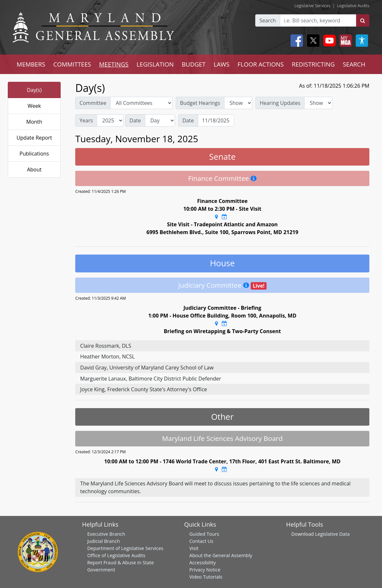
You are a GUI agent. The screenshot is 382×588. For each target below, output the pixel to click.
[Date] (216, 120)
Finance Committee (219, 178)
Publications (34, 154)
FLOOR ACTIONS (261, 64)
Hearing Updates (280, 103)
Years (86, 120)
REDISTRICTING (313, 64)
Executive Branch (106, 534)
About (34, 169)
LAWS (222, 64)
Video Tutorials (206, 577)
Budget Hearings (200, 103)
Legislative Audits (353, 6)
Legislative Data (333, 534)
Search (268, 20)
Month (34, 122)
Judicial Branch (104, 541)
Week (34, 106)
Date (135, 120)
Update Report (34, 138)
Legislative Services (312, 6)
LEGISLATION (155, 64)
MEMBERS (31, 64)
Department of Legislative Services (125, 548)
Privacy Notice (205, 569)
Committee (93, 103)
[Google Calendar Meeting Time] (224, 217)
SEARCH (354, 64)
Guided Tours (204, 534)
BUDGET (194, 64)
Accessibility (203, 562)
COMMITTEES (72, 64)
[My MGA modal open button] (344, 41)
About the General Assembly (221, 555)
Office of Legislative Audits (116, 555)
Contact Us (201, 541)
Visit (194, 548)
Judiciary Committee (210, 285)
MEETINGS (114, 64)
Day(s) (34, 90)
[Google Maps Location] (216, 217)
